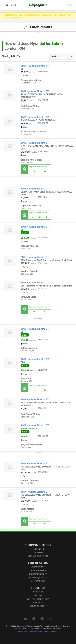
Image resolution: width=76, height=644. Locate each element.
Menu (11, 5)
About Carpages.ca (38, 606)
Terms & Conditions (51, 632)
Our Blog (38, 595)
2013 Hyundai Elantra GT (35, 189)
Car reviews (38, 552)
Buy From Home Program (38, 599)
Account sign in (38, 581)
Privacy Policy (23, 632)
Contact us (38, 592)
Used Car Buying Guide (38, 556)
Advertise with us (38, 567)
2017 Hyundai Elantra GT (35, 91)
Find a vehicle (38, 549)
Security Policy (36, 632)
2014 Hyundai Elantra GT (35, 66)
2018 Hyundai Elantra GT (35, 143)
